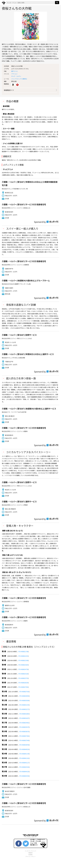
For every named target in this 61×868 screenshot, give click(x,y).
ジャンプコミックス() (19, 79)
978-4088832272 (24, 709)
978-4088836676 (24, 731)
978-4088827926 (24, 692)
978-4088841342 (24, 758)
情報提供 (30, 853)
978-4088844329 (24, 771)
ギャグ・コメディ (16, 76)
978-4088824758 (23, 669)
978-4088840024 (24, 749)
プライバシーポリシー (30, 856)
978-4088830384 (24, 700)
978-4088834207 (24, 718)
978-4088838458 (24, 745)
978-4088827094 (23, 687)
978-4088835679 (24, 727)
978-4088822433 (23, 656)
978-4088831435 (24, 705)
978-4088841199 (24, 754)
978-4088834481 (24, 723)
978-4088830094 (24, 696)
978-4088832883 (24, 714)
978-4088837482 (24, 736)
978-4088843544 (24, 767)
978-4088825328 (23, 674)
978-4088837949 (24, 740)
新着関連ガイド (9, 90)
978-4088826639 (23, 683)
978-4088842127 (24, 763)
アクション (14, 74)
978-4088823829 (23, 665)
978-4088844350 (24, 776)
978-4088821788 (23, 651)
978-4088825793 (23, 678)
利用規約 (30, 855)
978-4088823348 (23, 660)
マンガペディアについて (30, 851)
